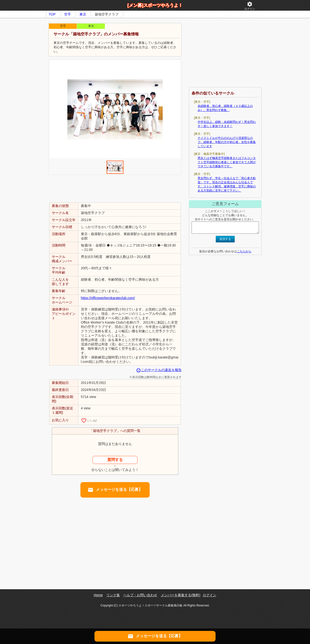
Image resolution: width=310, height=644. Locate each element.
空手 (68, 14)
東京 (83, 14)
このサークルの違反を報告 (159, 370)
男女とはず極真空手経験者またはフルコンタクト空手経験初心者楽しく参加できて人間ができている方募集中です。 (227, 162)
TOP (52, 14)
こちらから (244, 251)
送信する (225, 239)
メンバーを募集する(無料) (181, 595)
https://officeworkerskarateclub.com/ (108, 298)
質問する (115, 460)
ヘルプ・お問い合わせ (140, 595)
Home (98, 595)
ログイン (250, 6)
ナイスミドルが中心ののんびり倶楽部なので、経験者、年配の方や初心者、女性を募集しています (227, 142)
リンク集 (113, 595)
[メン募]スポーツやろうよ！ (155, 5)
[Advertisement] (115, 188)
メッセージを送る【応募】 (115, 490)
